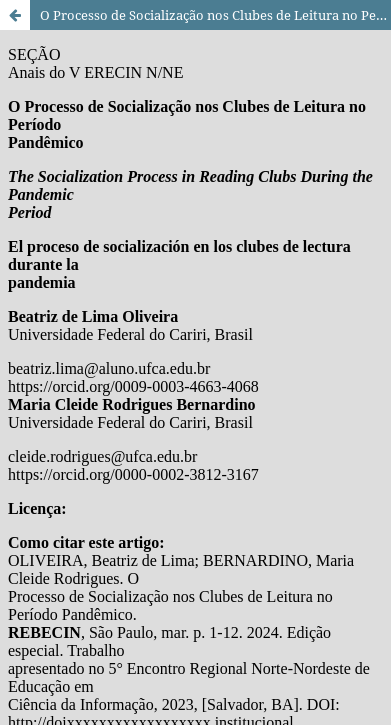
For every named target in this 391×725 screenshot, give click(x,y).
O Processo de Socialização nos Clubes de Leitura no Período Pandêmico (215, 15)
